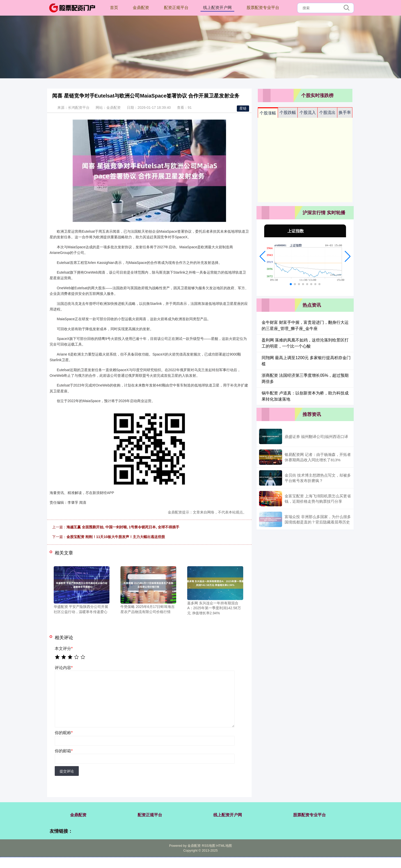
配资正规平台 (176, 8)
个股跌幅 (288, 112)
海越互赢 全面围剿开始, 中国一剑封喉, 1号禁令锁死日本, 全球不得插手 (123, 527)
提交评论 (67, 771)
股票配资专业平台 (263, 8)
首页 (114, 8)
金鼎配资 (141, 8)
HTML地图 (224, 846)
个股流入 (308, 112)
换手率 (345, 112)
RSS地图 (209, 846)
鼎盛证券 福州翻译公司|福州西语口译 (316, 437)
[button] (263, 256)
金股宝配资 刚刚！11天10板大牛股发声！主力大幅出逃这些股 (116, 537)
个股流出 (327, 112)
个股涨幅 (268, 113)
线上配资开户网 (217, 8)
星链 (243, 108)
